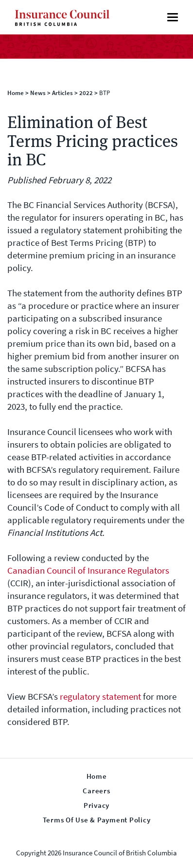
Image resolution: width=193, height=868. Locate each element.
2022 (86, 93)
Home (16, 93)
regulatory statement (100, 697)
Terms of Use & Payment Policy (97, 820)
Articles (62, 93)
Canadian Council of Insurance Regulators (88, 571)
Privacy (96, 805)
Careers (96, 791)
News (38, 93)
